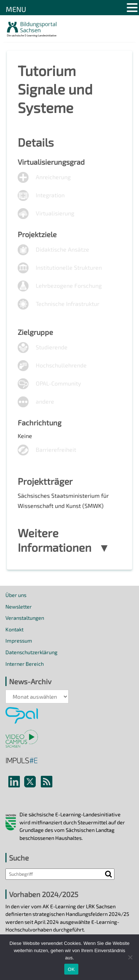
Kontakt (14, 629)
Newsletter (19, 607)
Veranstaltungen (25, 618)
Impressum (19, 641)
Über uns (16, 595)
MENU (16, 9)
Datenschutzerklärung (31, 652)
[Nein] (130, 957)
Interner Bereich (25, 664)
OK (71, 969)
